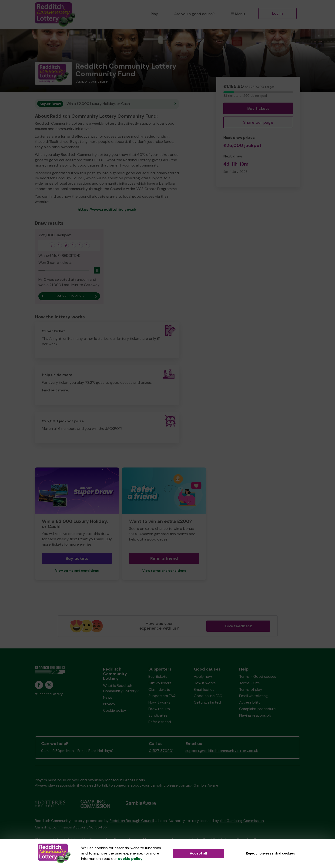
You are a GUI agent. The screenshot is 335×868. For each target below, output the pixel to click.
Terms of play (251, 689)
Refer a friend (164, 558)
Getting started (207, 702)
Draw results (159, 709)
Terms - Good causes (258, 676)
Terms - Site (250, 683)
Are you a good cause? (194, 14)
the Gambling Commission (242, 821)
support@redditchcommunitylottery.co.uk (222, 751)
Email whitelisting (253, 696)
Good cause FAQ (208, 696)
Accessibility (250, 702)
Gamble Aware (206, 785)
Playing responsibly (255, 715)
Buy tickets (258, 108)
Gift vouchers (160, 683)
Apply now (203, 676)
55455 (101, 827)
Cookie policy (115, 710)
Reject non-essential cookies (270, 853)
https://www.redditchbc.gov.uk (107, 209)
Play (154, 14)
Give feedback (238, 626)
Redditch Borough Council (132, 821)
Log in (278, 13)
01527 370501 (161, 751)
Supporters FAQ (162, 696)
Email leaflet (204, 689)
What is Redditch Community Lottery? (121, 688)
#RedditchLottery (49, 694)
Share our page (258, 122)
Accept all (198, 853)
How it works (159, 702)
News (108, 697)
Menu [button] (238, 14)
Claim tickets (159, 689)
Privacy (109, 704)
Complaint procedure (257, 709)
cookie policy (130, 859)
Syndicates (158, 715)
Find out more (55, 390)
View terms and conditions (77, 571)
